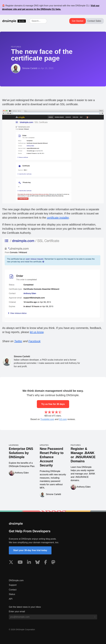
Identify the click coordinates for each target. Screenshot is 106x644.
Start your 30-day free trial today (30, 550)
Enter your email (17, 611)
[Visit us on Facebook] (46, 563)
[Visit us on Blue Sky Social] (38, 563)
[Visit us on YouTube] (20, 563)
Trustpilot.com (47, 419)
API (11, 599)
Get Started (78, 21)
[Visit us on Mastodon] (53, 563)
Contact (13, 590)
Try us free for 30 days (53, 404)
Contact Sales (94, 21)
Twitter (18, 341)
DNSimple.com (16, 580)
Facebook (35, 341)
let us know (37, 332)
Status (12, 594)
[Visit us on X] (11, 563)
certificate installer (58, 218)
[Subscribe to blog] (95, 617)
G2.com (63, 419)
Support (13, 585)
